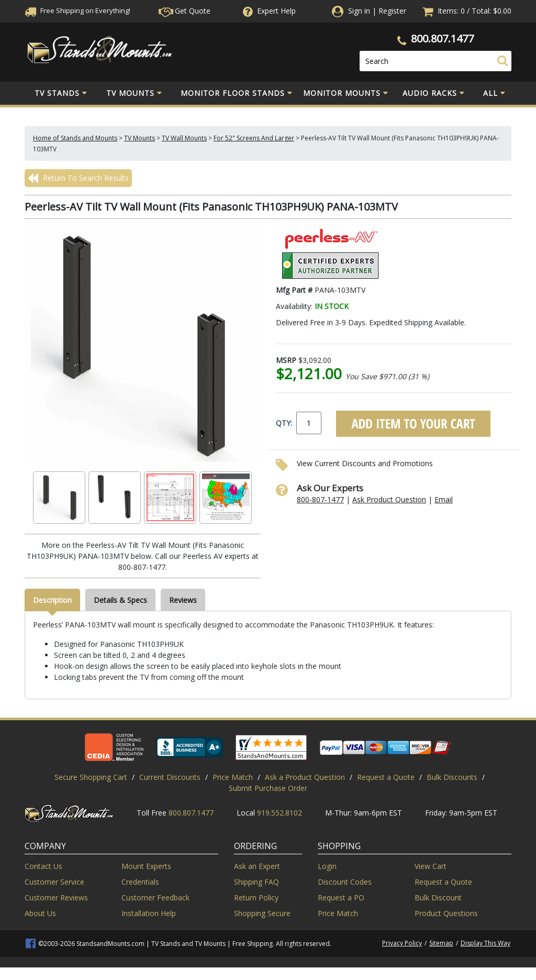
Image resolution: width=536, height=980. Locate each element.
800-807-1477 (320, 499)
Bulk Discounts (452, 777)
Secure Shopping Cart (91, 777)
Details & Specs (120, 600)
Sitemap (441, 943)
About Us (40, 913)
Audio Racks (434, 93)
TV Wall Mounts (184, 138)
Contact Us (43, 866)
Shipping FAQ (256, 882)
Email (444, 499)
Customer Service (54, 882)
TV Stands (61, 93)
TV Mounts (134, 93)
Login (327, 866)
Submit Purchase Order (268, 788)
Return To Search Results (78, 178)
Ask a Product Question (305, 777)
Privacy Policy (402, 943)
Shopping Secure (262, 913)
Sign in (359, 11)
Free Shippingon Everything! (77, 10)
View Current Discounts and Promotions (365, 463)
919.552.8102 (280, 813)
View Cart (431, 866)
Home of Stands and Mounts (75, 138)
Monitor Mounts (346, 93)
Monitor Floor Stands (237, 93)
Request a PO (341, 898)
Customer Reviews (56, 898)
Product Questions (446, 913)
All (494, 93)
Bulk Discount (438, 898)
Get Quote (185, 11)
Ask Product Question (389, 499)
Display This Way (485, 943)
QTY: (284, 423)
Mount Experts (146, 866)
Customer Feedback (155, 898)
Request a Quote (386, 777)
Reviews (183, 600)
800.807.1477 (442, 38)
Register (392, 11)
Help (268, 11)
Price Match (233, 777)
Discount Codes (345, 882)
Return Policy (256, 898)
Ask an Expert (257, 866)
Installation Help (149, 913)
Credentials (140, 882)
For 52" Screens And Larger (254, 138)
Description (52, 600)
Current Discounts (170, 777)
